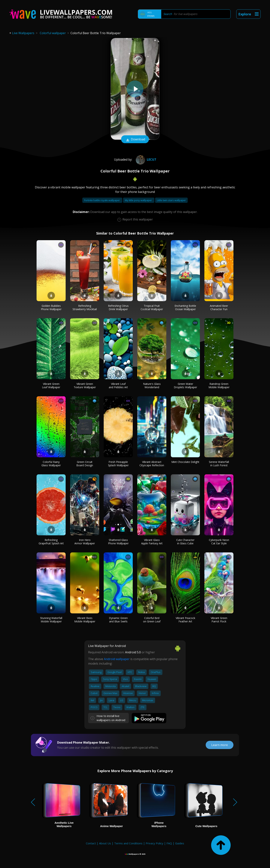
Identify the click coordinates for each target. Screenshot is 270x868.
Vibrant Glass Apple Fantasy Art (152, 542)
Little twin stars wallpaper (171, 200)
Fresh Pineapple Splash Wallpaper (118, 464)
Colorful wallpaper (53, 33)
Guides (180, 843)
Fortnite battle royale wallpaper (102, 200)
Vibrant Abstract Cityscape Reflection (152, 464)
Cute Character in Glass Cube (185, 542)
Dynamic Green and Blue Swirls (118, 620)
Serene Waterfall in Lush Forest (219, 464)
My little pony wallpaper (139, 200)
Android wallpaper (117, 659)
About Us (105, 843)
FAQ (169, 843)
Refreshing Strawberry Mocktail (85, 307)
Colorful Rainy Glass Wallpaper (51, 464)
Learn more (220, 745)
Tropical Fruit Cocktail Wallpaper (152, 307)
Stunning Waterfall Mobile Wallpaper (51, 620)
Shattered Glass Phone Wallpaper (118, 542)
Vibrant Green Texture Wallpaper (85, 385)
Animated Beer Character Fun (219, 307)
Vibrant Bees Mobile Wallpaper (85, 620)
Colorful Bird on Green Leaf (152, 620)
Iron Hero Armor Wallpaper (85, 542)
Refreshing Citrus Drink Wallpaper (118, 307)
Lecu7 (145, 159)
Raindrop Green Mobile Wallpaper (219, 385)
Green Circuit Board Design (85, 464)
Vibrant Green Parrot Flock (219, 620)
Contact (91, 843)
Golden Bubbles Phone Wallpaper (51, 307)
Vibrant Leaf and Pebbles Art (118, 385)
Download (135, 140)
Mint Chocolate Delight (185, 462)
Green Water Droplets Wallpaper (185, 385)
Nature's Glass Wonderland (152, 385)
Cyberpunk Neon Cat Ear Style (219, 542)
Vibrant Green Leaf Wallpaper (51, 385)
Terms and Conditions (128, 843)
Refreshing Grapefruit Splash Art (51, 542)
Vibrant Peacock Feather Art (185, 620)
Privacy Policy (154, 843)
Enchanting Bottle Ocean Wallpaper (185, 307)
